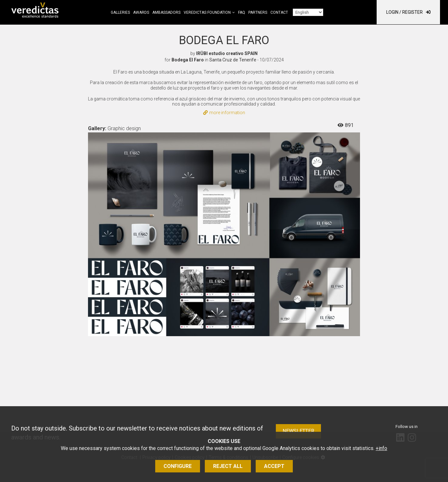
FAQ (242, 12)
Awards (141, 12)
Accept (274, 466)
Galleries (120, 12)
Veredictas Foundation (207, 12)
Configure (178, 466)
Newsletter (298, 431)
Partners (258, 12)
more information (224, 113)
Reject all (228, 466)
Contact (279, 12)
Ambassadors (166, 12)
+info (381, 448)
